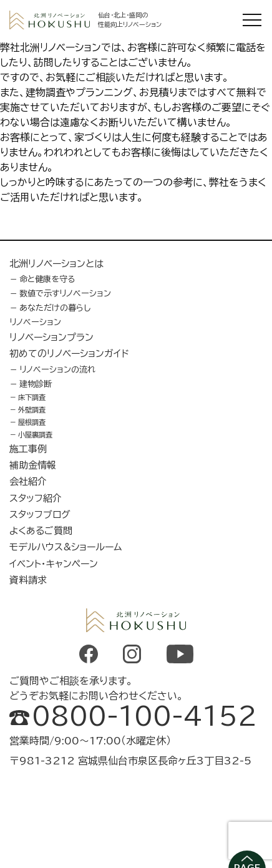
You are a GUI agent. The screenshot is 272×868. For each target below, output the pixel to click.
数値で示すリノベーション (65, 293)
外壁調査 (32, 410)
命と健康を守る (47, 279)
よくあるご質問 (41, 531)
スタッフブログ (40, 514)
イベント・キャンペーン (54, 564)
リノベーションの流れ (57, 369)
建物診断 (36, 384)
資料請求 (28, 580)
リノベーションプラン (51, 337)
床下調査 (32, 397)
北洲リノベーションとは (56, 264)
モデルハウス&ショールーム (66, 547)
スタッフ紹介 (36, 498)
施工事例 (28, 449)
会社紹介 (28, 481)
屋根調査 (32, 422)
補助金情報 (33, 465)
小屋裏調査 (35, 435)
